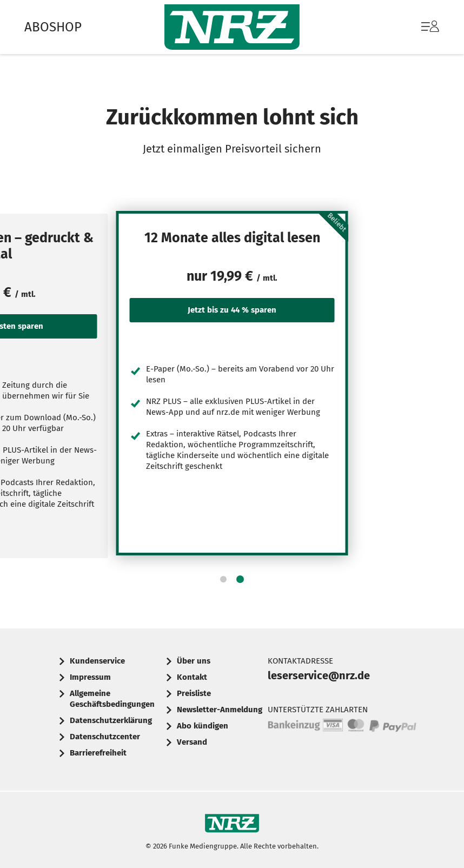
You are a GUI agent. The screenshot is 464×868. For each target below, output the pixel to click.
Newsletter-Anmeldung (220, 710)
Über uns (194, 661)
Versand (192, 742)
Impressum (90, 677)
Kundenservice (97, 661)
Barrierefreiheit (98, 753)
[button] (223, 579)
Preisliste (194, 693)
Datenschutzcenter (105, 737)
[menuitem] (419, 27)
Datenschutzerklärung (111, 720)
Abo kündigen (203, 726)
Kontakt (192, 677)
